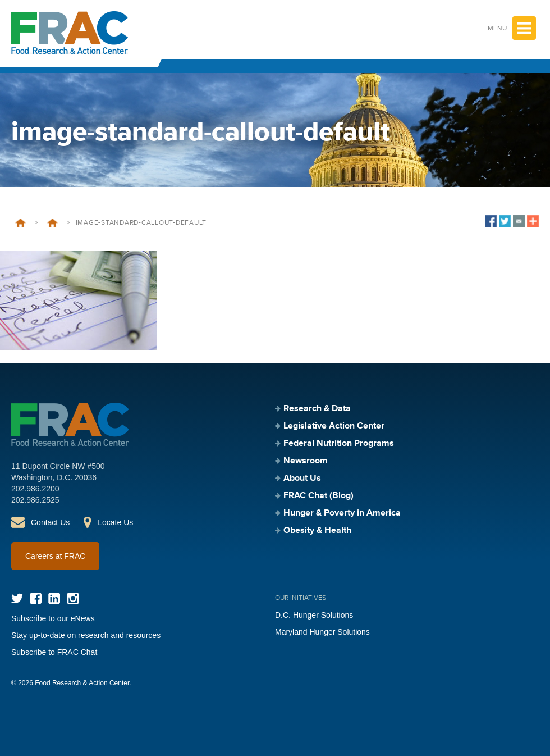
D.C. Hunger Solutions (314, 615)
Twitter (17, 598)
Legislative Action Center (52, 223)
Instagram (73, 598)
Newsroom (306, 461)
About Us (302, 479)
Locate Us (115, 522)
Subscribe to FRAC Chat (54, 652)
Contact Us (50, 522)
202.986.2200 (35, 489)
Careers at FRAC (55, 556)
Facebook (36, 598)
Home (20, 223)
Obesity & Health (317, 531)
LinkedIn (54, 598)
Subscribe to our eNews (53, 618)
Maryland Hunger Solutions (322, 632)
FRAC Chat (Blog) (318, 496)
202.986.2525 (35, 500)
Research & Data (317, 409)
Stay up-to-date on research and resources (86, 635)
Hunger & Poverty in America (342, 513)
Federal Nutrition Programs (339, 444)
